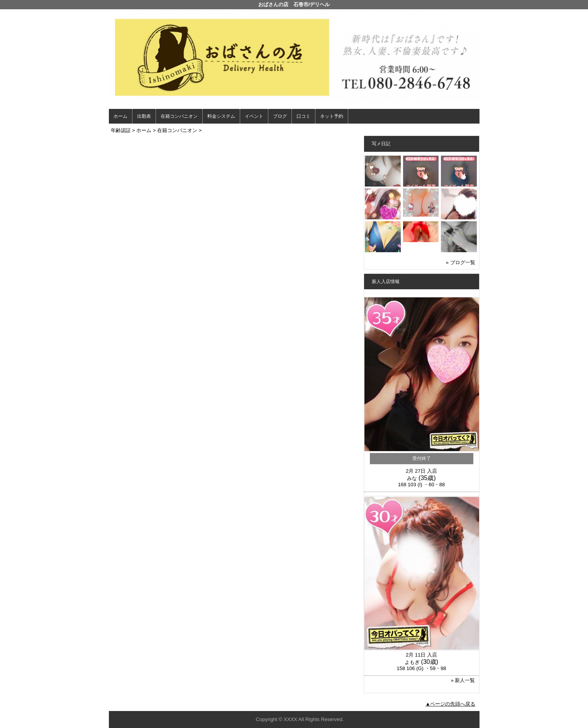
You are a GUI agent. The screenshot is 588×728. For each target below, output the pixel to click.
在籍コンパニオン (179, 116)
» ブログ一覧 (461, 262)
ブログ (280, 116)
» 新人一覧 (463, 680)
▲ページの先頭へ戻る (451, 704)
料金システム (221, 116)
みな (412, 478)
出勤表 (144, 116)
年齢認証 (121, 130)
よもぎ (412, 662)
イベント (254, 116)
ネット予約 (332, 116)
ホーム (120, 116)
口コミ (303, 116)
